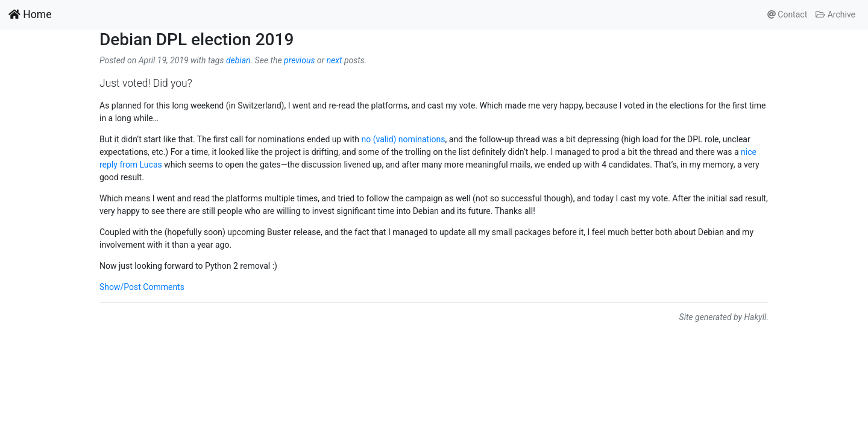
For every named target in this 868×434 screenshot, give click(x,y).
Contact (787, 14)
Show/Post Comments (142, 287)
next (335, 60)
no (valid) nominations (404, 139)
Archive (835, 14)
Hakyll (755, 317)
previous (299, 60)
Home (30, 14)
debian (238, 60)
